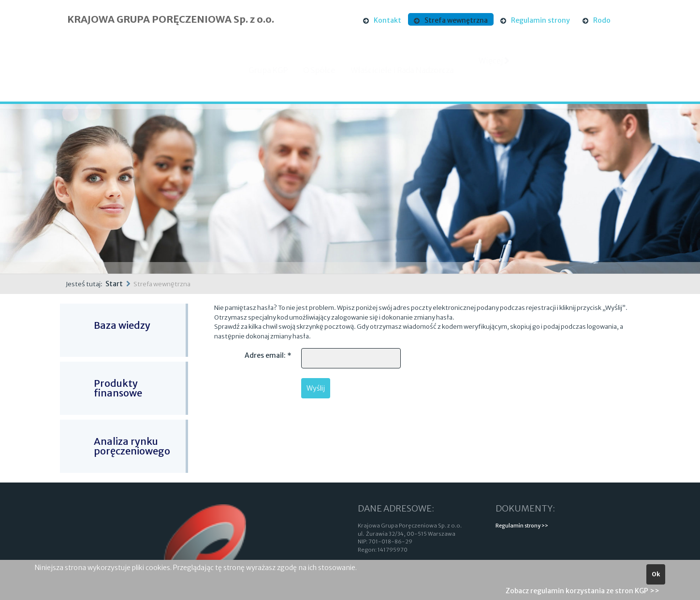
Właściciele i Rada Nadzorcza (410, 70)
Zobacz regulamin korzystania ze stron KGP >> (583, 591)
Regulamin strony (540, 20)
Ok (656, 574)
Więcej (495, 69)
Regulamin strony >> (522, 526)
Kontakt (387, 20)
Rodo (602, 20)
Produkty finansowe (118, 388)
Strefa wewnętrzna (456, 20)
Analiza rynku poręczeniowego (132, 446)
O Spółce (327, 70)
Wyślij (316, 388)
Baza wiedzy (122, 325)
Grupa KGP (276, 70)
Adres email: (268, 355)
